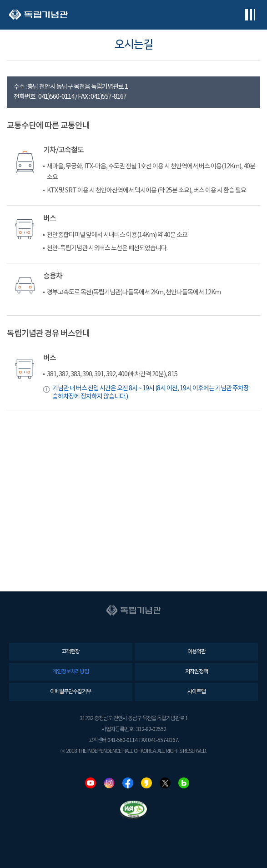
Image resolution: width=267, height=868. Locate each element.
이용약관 (196, 652)
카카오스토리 (146, 783)
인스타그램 (109, 783)
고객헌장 (71, 652)
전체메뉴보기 (250, 15)
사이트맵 (196, 692)
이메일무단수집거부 (71, 692)
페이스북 (128, 783)
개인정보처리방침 (71, 672)
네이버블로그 (184, 783)
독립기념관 (39, 15)
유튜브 (91, 783)
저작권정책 (196, 672)
